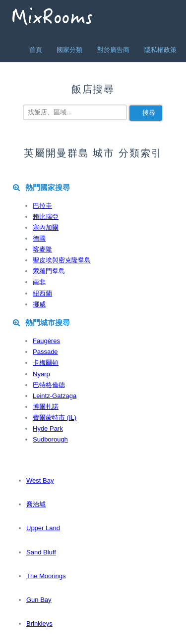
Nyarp (41, 374)
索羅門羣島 (49, 271)
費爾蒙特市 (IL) (55, 418)
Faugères (46, 341)
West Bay (40, 480)
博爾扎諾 (46, 407)
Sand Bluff (41, 552)
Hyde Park (48, 428)
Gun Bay (39, 600)
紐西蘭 (42, 293)
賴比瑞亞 (46, 217)
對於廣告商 (113, 50)
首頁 (36, 50)
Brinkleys (39, 623)
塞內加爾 (46, 227)
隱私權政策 (160, 50)
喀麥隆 (42, 249)
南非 (39, 282)
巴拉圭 (42, 206)
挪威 (39, 304)
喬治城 (36, 504)
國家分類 (69, 50)
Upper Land (43, 528)
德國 (39, 238)
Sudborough (50, 439)
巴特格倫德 (49, 385)
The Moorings (46, 576)
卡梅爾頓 (46, 363)
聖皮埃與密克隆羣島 (62, 260)
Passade (45, 352)
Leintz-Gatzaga (55, 396)
